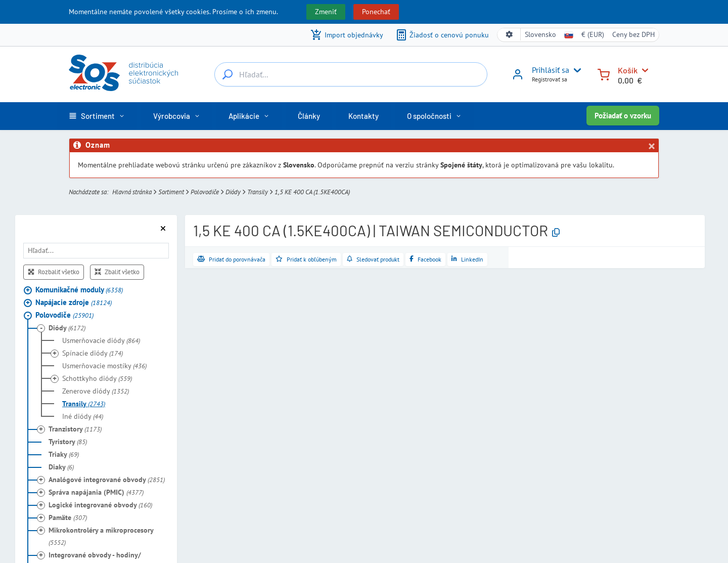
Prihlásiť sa (551, 70)
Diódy (233, 192)
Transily (258, 192)
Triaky (64, 454)
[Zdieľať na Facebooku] (425, 259)
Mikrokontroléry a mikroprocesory (101, 536)
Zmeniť (326, 12)
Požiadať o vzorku (623, 116)
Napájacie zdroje (74, 302)
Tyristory (68, 442)
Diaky (61, 467)
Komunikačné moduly (79, 290)
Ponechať (376, 12)
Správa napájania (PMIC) (96, 492)
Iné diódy (83, 416)
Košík (628, 70)
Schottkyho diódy (97, 378)
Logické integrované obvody (100, 505)
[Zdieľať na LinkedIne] (467, 259)
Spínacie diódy (93, 353)
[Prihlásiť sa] (518, 78)
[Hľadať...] (227, 74)
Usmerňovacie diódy (101, 340)
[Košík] (604, 74)
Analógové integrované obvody (107, 480)
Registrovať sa (550, 79)
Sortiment (171, 192)
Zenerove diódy (96, 391)
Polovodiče (205, 192)
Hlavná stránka (132, 192)
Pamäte (68, 517)
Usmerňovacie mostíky (104, 366)
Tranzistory (75, 429)
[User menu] (575, 70)
